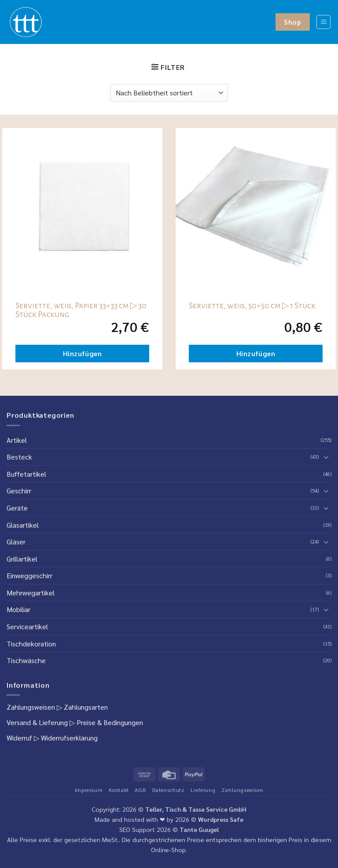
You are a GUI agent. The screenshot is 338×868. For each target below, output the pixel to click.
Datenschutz (169, 790)
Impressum (89, 790)
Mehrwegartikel (31, 593)
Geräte (17, 508)
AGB (140, 790)
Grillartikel (22, 559)
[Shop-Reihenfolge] (169, 93)
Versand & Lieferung (37, 722)
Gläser (16, 542)
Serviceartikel (27, 626)
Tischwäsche (26, 660)
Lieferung (203, 790)
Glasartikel (23, 525)
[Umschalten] (326, 457)
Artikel (17, 440)
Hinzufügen (83, 353)
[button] (323, 22)
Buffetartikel (26, 474)
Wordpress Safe (221, 819)
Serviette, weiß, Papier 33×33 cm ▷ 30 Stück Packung (81, 310)
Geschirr (19, 491)
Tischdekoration (31, 644)
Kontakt (119, 790)
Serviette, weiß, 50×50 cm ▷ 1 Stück (252, 306)
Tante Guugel (199, 829)
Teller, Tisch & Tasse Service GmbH (196, 809)
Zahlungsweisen (31, 707)
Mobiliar (18, 609)
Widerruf (19, 738)
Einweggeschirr (29, 575)
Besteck (19, 457)
